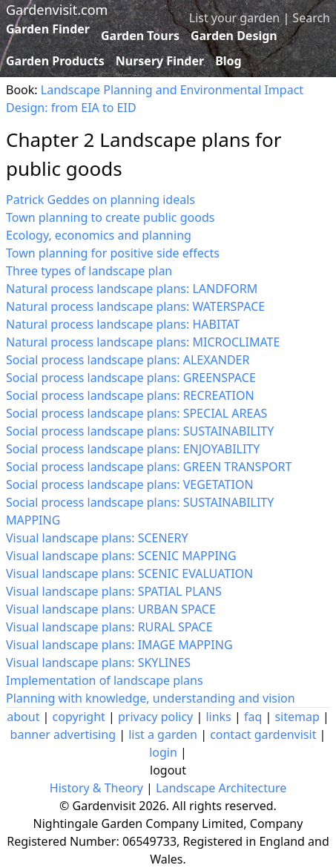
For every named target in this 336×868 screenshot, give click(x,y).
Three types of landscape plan (89, 271)
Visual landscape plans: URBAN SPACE (111, 609)
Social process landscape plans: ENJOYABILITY (133, 449)
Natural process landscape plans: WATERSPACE (135, 306)
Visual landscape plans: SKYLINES (98, 662)
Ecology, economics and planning (99, 235)
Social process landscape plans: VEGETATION (130, 484)
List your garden (234, 18)
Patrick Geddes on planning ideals (101, 200)
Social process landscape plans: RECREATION (130, 395)
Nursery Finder (160, 61)
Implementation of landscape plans (105, 680)
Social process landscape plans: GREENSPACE (131, 378)
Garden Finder (48, 29)
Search (311, 18)
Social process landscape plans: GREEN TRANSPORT (149, 467)
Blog (228, 61)
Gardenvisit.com (57, 10)
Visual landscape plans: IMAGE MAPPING (119, 645)
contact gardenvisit (263, 734)
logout (168, 770)
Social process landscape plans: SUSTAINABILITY (140, 431)
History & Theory (96, 788)
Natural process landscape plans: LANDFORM (132, 289)
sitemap (297, 717)
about (23, 717)
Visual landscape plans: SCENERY (97, 538)
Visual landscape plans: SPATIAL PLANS (114, 591)
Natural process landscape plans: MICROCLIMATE (143, 342)
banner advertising (63, 734)
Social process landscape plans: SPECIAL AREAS (136, 413)
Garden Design (234, 36)
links (218, 717)
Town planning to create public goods (110, 217)
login (163, 752)
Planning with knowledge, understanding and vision (151, 698)
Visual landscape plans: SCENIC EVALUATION (129, 573)
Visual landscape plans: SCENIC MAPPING (121, 556)
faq (253, 717)
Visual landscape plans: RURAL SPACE (109, 627)
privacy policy (155, 717)
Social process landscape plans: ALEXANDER (128, 360)
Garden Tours (140, 36)
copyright (79, 717)
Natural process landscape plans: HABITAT (123, 324)
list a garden (163, 734)
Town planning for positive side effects (113, 253)
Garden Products (55, 61)
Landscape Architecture (221, 788)
